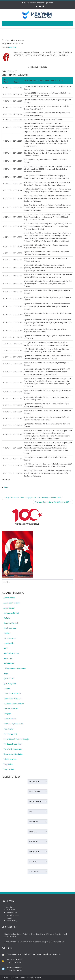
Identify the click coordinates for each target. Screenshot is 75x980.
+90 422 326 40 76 (30, 3)
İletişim (6, 673)
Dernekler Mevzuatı (11, 623)
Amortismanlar (9, 598)
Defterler (7, 618)
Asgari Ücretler (9, 608)
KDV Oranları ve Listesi (12, 694)
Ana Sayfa (8, 907)
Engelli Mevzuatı (10, 628)
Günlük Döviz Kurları (11, 653)
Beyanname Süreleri (11, 613)
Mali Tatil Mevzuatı (11, 709)
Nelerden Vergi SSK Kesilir (13, 724)
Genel (6, 487)
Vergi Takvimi (9, 769)
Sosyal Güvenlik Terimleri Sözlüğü (16, 739)
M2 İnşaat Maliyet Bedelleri (14, 704)
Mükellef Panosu (10, 719)
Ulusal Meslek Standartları (13, 754)
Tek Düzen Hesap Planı (12, 744)
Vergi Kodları (8, 764)
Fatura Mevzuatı (10, 638)
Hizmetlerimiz (9, 663)
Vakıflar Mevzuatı (10, 759)
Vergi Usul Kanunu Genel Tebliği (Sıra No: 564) (53, 502)
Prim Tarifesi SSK (10, 734)
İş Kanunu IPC (9, 678)
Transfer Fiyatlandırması (13, 749)
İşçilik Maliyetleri (10, 684)
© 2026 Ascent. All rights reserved (14, 978)
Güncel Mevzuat (10, 915)
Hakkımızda (8, 658)
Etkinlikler (7, 633)
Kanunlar (7, 688)
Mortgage (7, 714)
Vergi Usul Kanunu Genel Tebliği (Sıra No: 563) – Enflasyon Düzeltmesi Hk (32, 498)
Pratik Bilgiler (8, 729)
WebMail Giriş (9, 920)
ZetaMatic (38, 978)
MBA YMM (13, 47)
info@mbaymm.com (46, 3)
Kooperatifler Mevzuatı (12, 699)
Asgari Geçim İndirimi (11, 603)
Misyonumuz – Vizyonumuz (16, 668)
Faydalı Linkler (9, 643)
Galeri (6, 648)
